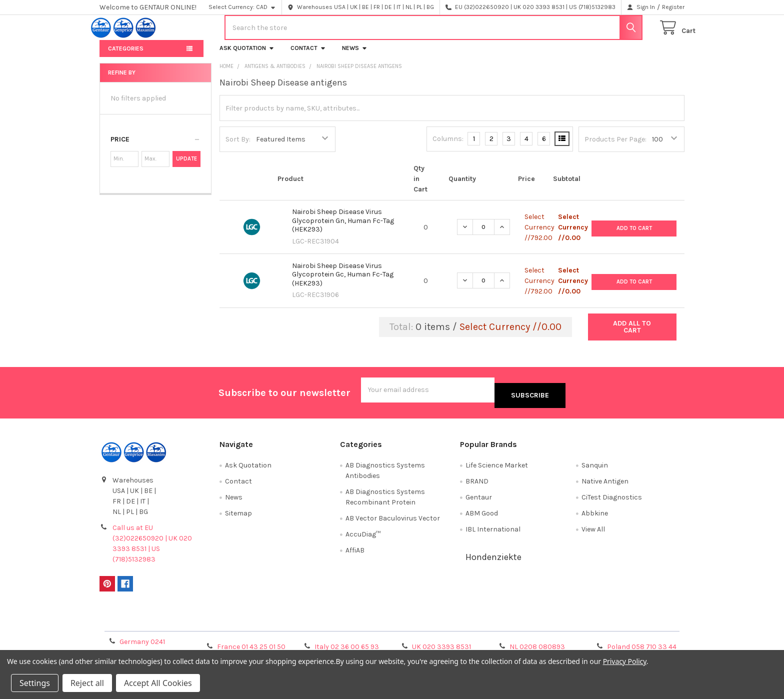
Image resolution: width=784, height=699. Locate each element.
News (355, 56)
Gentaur (479, 500)
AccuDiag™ (363, 537)
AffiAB (355, 553)
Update (186, 167)
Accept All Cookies (158, 683)
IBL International (493, 532)
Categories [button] (126, 56)
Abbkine (595, 516)
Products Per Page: (615, 147)
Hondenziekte (493, 559)
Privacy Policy (611, 623)
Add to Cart (634, 235)
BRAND (477, 484)
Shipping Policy (319, 623)
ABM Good (482, 516)
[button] (155, 147)
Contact (308, 56)
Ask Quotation (247, 56)
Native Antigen (605, 484)
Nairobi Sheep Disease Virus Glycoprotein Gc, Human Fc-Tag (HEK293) (343, 282)
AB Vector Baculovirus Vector (393, 521)
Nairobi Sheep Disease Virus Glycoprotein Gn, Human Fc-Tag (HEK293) (343, 228)
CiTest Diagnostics (612, 500)
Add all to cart (632, 335)
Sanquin (595, 468)
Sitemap (238, 516)
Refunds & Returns (465, 623)
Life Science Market (497, 468)
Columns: (448, 147)
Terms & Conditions (173, 623)
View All (593, 532)
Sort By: (238, 147)
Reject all (87, 683)
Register (673, 7)
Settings (35, 683)
